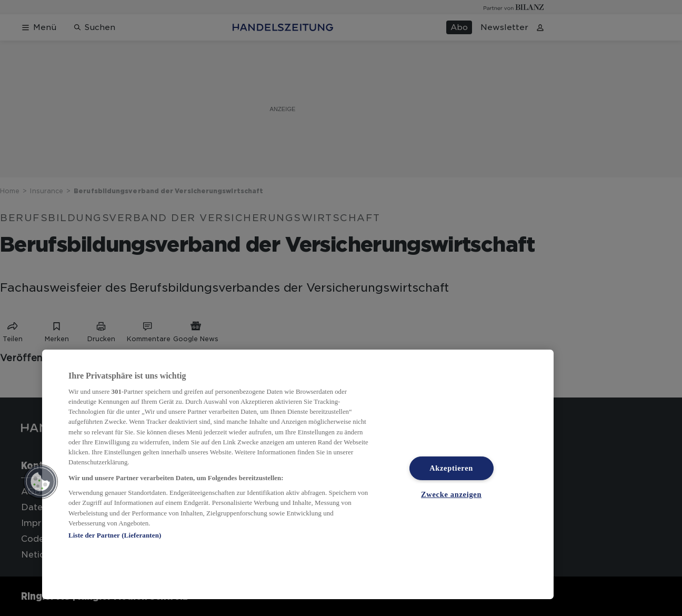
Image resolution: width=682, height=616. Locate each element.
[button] (41, 482)
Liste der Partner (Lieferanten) (115, 535)
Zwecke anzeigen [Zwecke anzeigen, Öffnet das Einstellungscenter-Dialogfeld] (451, 494)
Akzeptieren (451, 468)
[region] (298, 474)
